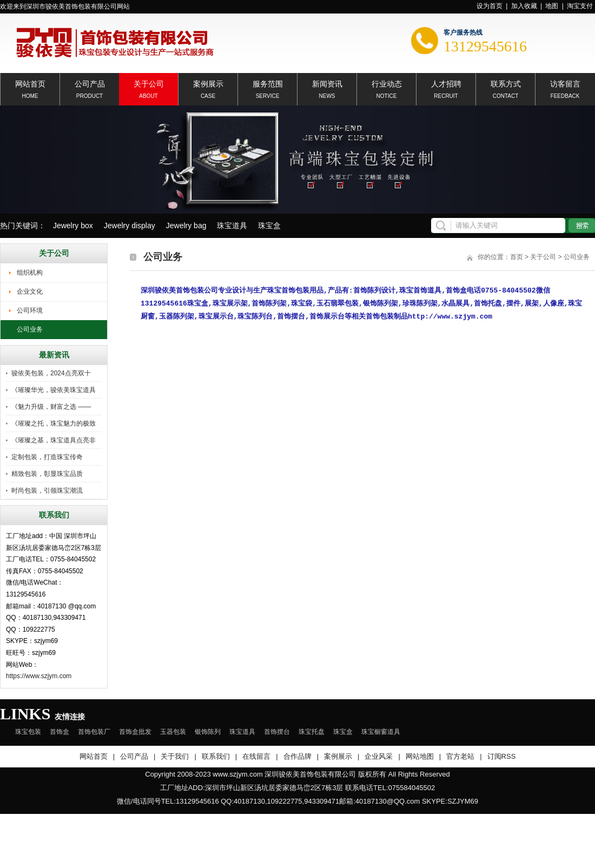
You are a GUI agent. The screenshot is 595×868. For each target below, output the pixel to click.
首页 (517, 257)
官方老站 (460, 756)
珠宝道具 (232, 226)
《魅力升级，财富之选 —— (51, 407)
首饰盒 (59, 732)
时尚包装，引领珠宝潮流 (47, 491)
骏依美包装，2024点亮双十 (51, 373)
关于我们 (175, 756)
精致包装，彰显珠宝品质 (47, 474)
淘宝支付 (580, 6)
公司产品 (90, 83)
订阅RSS (502, 756)
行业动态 (387, 83)
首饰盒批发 (135, 732)
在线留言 (256, 756)
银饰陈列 (208, 732)
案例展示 (208, 83)
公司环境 (30, 310)
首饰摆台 (277, 732)
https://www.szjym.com (39, 676)
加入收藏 (524, 6)
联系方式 (506, 83)
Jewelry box (73, 226)
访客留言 (565, 83)
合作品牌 (297, 756)
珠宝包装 (28, 732)
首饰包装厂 (94, 732)
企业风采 (379, 756)
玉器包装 (173, 732)
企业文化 (30, 291)
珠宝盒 (269, 226)
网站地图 (420, 756)
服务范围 (268, 83)
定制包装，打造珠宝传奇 (47, 457)
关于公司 (149, 83)
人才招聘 (446, 83)
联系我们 (216, 756)
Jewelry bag (186, 226)
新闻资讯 (327, 83)
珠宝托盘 (312, 732)
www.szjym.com (237, 774)
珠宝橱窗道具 (381, 732)
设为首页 (490, 6)
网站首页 (30, 83)
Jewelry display (130, 226)
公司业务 (30, 329)
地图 (552, 6)
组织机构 (30, 273)
